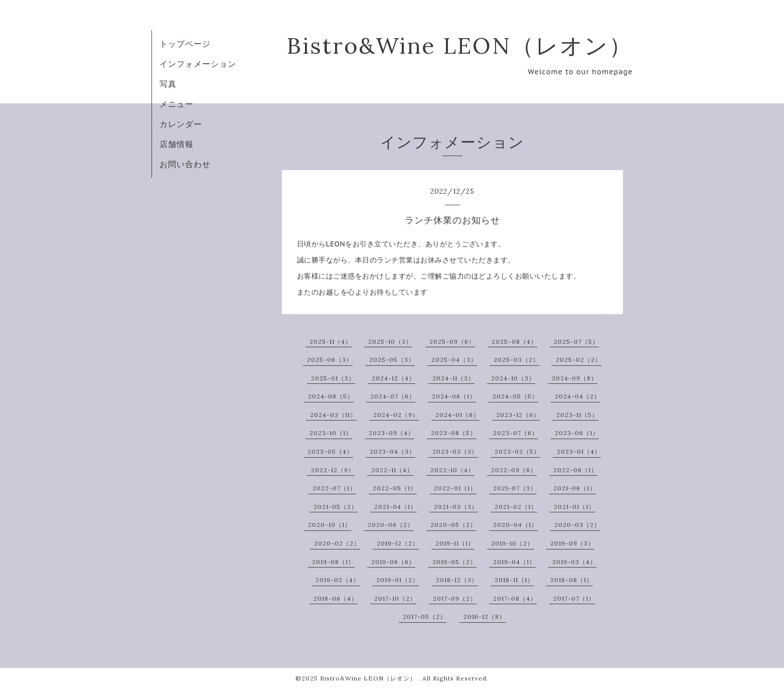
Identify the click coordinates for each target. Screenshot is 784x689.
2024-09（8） (575, 378)
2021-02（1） (516, 507)
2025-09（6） (452, 341)
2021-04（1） (396, 507)
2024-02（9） (396, 415)
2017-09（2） (455, 598)
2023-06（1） (577, 433)
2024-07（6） (393, 396)
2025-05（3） (392, 360)
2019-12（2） (398, 543)
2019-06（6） (393, 562)
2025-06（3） (330, 360)
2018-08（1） (572, 580)
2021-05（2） (336, 507)
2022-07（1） (334, 488)
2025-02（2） (579, 360)
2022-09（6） (514, 470)
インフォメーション (198, 64)
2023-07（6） (516, 433)
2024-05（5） (515, 396)
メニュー (177, 104)
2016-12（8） (485, 616)
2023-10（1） (331, 433)
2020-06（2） (391, 525)
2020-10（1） (330, 525)
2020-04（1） (515, 525)
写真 (168, 84)
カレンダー (181, 124)
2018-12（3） (457, 580)
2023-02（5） (517, 451)
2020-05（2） (453, 525)
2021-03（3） (456, 507)
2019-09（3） (572, 543)
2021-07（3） (515, 488)
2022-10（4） (452, 470)
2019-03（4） (574, 562)
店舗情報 (177, 144)
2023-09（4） (391, 433)
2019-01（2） (398, 580)
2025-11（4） (331, 341)
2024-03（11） (333, 415)
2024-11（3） (453, 378)
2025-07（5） (576, 341)
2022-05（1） (395, 488)
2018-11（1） (514, 580)
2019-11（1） (455, 543)
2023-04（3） (393, 451)
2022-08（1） (575, 470)
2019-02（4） (338, 580)
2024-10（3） (513, 378)
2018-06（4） (336, 598)
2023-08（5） (454, 433)
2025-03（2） (516, 360)
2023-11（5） (577, 415)
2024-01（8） (457, 415)
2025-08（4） (514, 341)
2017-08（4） (515, 598)
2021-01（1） (574, 507)
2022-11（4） (392, 470)
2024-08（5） (331, 396)
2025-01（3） (333, 378)
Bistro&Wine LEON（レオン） (460, 45)
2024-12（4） (394, 378)
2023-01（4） (579, 451)
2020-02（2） (337, 543)
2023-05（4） (330, 451)
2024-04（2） (578, 396)
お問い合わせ (185, 164)
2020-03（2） (577, 525)
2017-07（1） (574, 598)
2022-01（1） (455, 488)
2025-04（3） (454, 360)
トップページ (185, 44)
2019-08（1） (333, 562)
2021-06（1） (575, 488)
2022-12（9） (333, 470)
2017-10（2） (395, 598)
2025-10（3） (390, 341)
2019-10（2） (512, 543)
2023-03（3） (455, 451)
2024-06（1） (454, 396)
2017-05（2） (425, 616)
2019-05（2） (454, 562)
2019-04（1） (514, 562)
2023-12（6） (518, 415)
